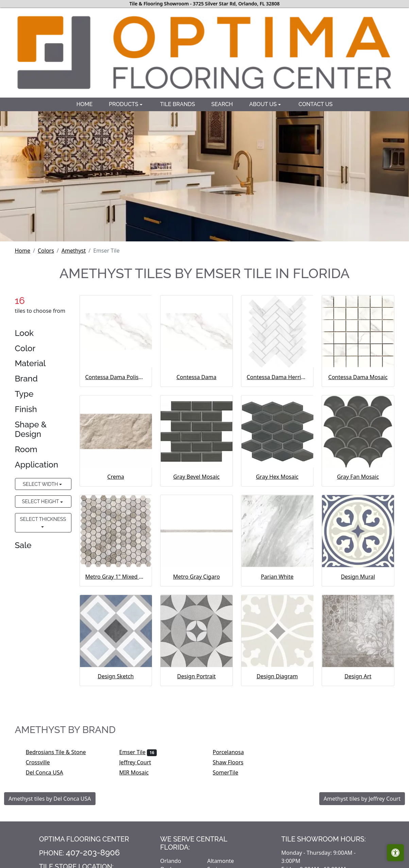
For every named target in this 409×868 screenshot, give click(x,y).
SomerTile (230, 772)
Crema (116, 477)
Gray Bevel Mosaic (197, 477)
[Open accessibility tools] (395, 853)
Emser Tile (138, 752)
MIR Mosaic (139, 772)
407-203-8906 (93, 853)
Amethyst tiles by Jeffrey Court (362, 799)
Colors (46, 251)
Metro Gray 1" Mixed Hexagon (116, 577)
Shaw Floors (233, 762)
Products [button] (124, 104)
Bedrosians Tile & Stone (61, 752)
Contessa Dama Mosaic (358, 377)
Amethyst (74, 251)
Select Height (41, 501)
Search (222, 104)
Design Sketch (116, 676)
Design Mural (358, 577)
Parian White (277, 577)
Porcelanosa (233, 752)
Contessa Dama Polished (116, 377)
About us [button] (264, 104)
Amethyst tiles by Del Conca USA (50, 799)
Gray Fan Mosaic (358, 477)
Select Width (41, 484)
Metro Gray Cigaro (197, 577)
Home (85, 104)
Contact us (316, 104)
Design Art (358, 676)
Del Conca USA (49, 772)
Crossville (42, 762)
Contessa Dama (197, 377)
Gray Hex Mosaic (277, 477)
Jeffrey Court (140, 762)
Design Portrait (196, 676)
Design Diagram (277, 676)
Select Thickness (43, 519)
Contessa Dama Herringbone (277, 377)
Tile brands (178, 104)
